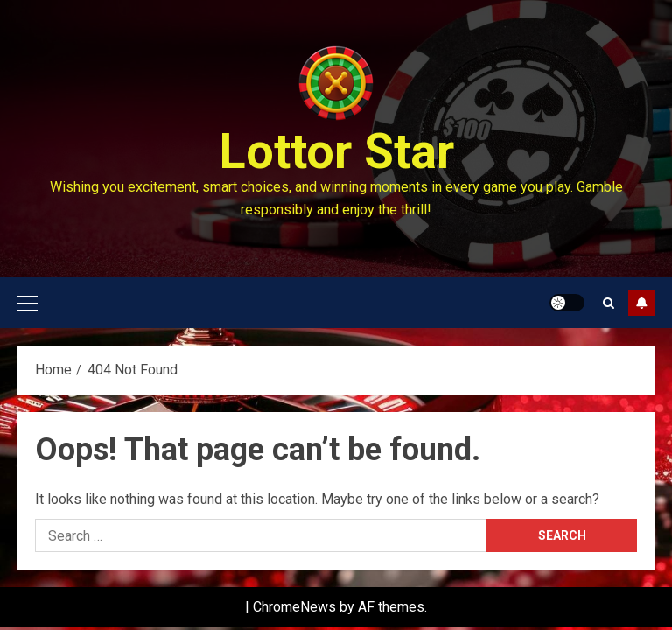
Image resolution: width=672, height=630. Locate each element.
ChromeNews (294, 607)
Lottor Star (336, 151)
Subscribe (641, 303)
